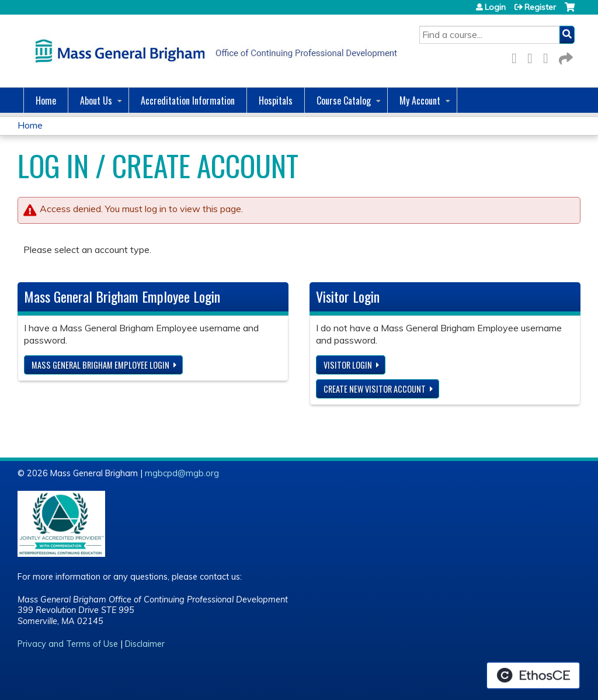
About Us (96, 101)
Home (46, 101)
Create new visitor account (375, 389)
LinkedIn (549, 56)
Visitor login (348, 365)
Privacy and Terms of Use (68, 644)
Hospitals (276, 101)
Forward (565, 56)
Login (495, 7)
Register (540, 7)
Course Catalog (344, 101)
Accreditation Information (188, 101)
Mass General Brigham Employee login (100, 365)
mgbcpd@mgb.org (182, 473)
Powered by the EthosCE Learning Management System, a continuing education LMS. (533, 675)
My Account (420, 101)
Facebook (517, 56)
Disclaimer (145, 644)
